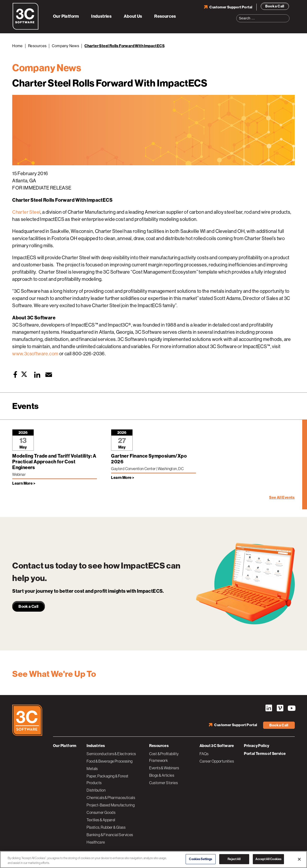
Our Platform (66, 16)
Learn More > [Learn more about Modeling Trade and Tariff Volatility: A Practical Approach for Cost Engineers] (24, 483)
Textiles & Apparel (101, 820)
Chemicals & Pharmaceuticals (111, 798)
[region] (153, 859)
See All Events (282, 497)
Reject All (234, 859)
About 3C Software (217, 746)
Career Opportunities (217, 761)
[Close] (299, 859)
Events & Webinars (164, 768)
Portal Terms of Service (265, 754)
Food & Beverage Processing (109, 761)
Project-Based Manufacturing (111, 805)
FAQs (204, 754)
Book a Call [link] (28, 606)
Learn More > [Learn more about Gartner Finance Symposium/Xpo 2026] (123, 478)
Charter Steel (27, 212)
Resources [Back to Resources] (37, 46)
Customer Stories (163, 783)
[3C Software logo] (26, 29)
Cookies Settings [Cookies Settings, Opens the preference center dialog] (201, 859)
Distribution (96, 790)
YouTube (291, 708)
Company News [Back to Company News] (65, 46)
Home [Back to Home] (18, 46)
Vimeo (280, 708)
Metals (92, 769)
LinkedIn (269, 708)
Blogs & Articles (162, 775)
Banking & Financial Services (110, 835)
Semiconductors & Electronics (111, 754)
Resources (165, 16)
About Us (133, 16)
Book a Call (275, 6)
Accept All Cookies (268, 859)
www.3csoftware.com (35, 354)
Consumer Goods (101, 812)
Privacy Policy (257, 746)
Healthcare (96, 842)
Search (287, 15)
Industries (101, 16)
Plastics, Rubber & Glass (106, 827)
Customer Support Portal (231, 7)
